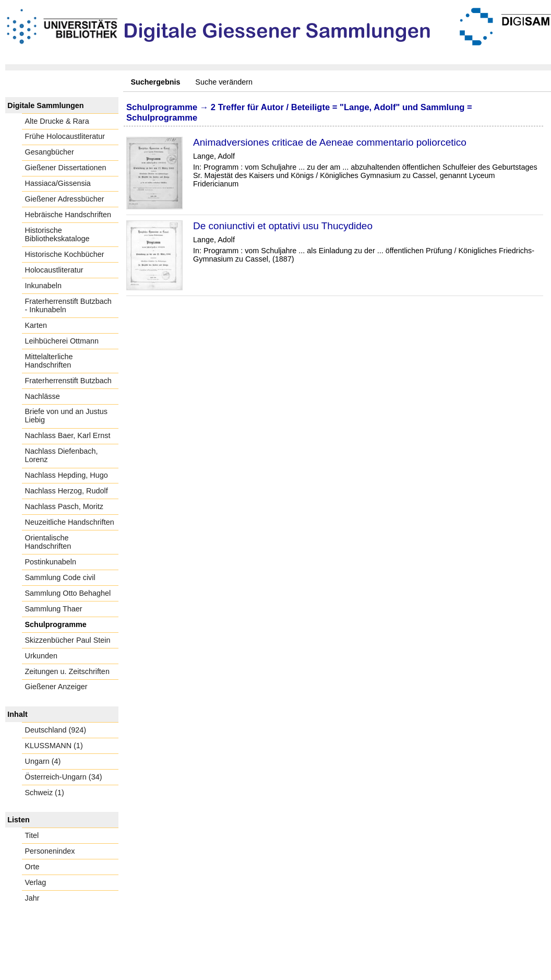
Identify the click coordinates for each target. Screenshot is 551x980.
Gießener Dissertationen (66, 168)
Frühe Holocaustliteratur (65, 136)
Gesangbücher (50, 152)
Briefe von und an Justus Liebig (66, 416)
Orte (32, 867)
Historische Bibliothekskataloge (57, 234)
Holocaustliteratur (54, 270)
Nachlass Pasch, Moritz (64, 506)
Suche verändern (224, 82)
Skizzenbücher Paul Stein (68, 640)
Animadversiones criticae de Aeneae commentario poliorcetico (330, 142)
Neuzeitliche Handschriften (70, 522)
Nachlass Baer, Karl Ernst (68, 435)
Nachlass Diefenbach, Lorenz (62, 455)
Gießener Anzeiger (56, 687)
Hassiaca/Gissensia (58, 183)
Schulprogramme (56, 624)
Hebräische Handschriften (68, 215)
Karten (36, 325)
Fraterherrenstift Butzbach (68, 381)
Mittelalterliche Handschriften (49, 361)
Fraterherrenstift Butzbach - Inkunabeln (68, 305)
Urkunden (41, 656)
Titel (32, 835)
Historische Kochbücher (65, 254)
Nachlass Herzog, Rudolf (67, 491)
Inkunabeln (43, 286)
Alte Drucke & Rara (57, 121)
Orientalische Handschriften (48, 542)
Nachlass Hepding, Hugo (67, 475)
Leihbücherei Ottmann (62, 341)
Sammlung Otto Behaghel (68, 593)
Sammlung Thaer (54, 609)
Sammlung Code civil (60, 577)
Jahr (32, 898)
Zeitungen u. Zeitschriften (67, 671)
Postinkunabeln (51, 562)
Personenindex (50, 851)
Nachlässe (43, 396)
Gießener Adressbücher (65, 199)
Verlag (36, 882)
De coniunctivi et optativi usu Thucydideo (283, 226)
